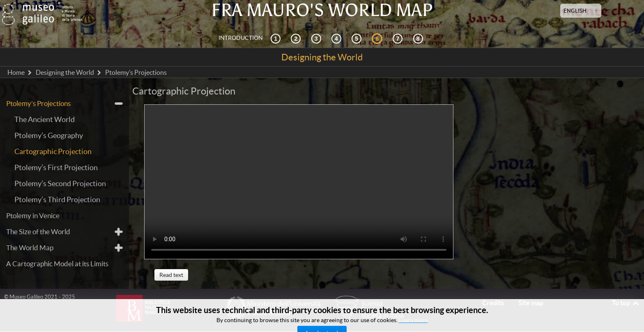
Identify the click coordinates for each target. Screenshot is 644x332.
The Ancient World (45, 119)
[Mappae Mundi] (358, 38)
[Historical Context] (277, 38)
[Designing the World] (378, 38)
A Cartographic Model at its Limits (57, 264)
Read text (171, 275)
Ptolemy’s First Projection (56, 167)
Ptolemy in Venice (33, 216)
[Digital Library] (419, 38)
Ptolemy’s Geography (49, 135)
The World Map (30, 248)
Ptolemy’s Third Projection (57, 199)
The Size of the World (38, 232)
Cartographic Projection (53, 151)
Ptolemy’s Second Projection (60, 183)
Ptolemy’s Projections (38, 103)
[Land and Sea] (399, 38)
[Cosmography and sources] (317, 38)
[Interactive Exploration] (297, 38)
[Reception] (338, 38)
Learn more (413, 320)
